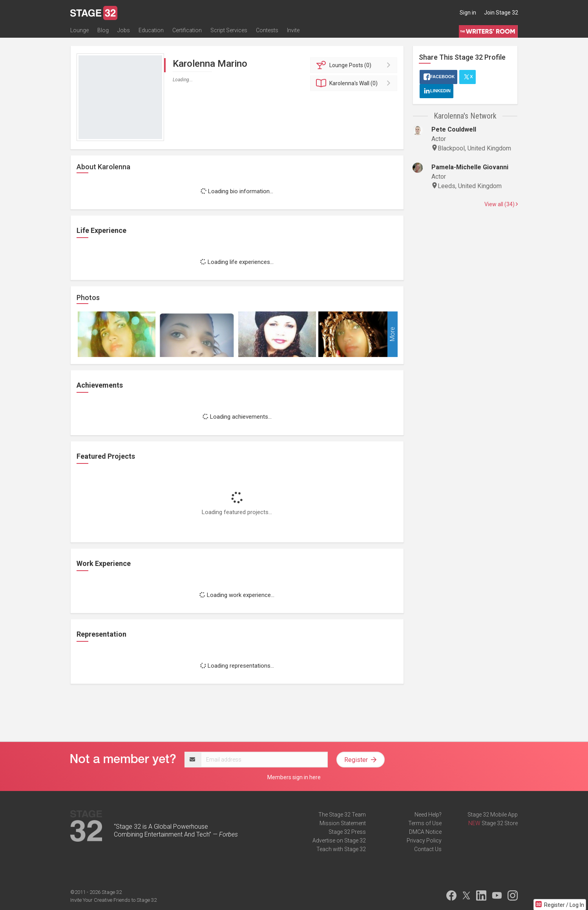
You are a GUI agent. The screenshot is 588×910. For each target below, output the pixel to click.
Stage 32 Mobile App (493, 815)
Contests (267, 30)
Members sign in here (294, 777)
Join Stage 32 (501, 13)
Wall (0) (355, 83)
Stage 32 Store (500, 823)
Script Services (229, 30)
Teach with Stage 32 (341, 849)
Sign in (468, 13)
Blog (103, 30)
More (392, 334)
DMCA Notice (425, 832)
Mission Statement (343, 823)
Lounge (79, 30)
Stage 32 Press (347, 832)
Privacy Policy (424, 840)
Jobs (124, 30)
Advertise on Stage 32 (339, 840)
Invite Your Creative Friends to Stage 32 (113, 900)
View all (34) (501, 204)
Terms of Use (425, 823)
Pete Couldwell (454, 129)
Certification (187, 30)
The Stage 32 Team (342, 815)
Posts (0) (355, 65)
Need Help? (428, 815)
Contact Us (428, 849)
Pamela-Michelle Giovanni (470, 167)
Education (151, 30)
